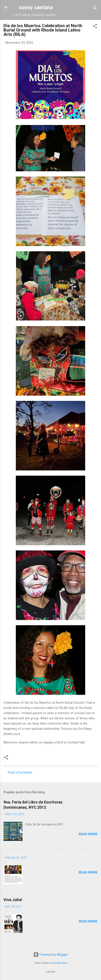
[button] (95, 27)
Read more (88, 834)
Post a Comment (20, 772)
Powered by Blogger (51, 955)
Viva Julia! (13, 900)
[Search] (95, 9)
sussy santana (36, 7)
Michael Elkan (60, 963)
